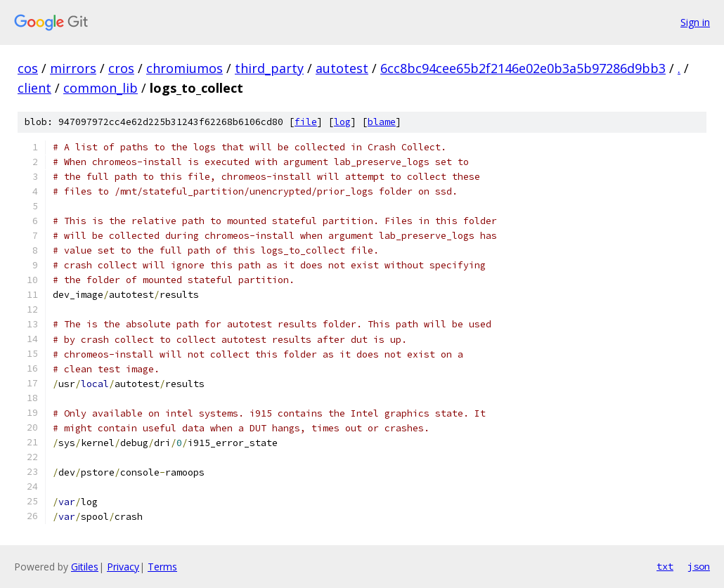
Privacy (123, 567)
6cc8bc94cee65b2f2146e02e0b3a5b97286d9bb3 (523, 68)
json (699, 566)
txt (665, 566)
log (342, 122)
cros (121, 68)
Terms (162, 567)
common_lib (101, 88)
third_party (269, 68)
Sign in (695, 22)
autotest (342, 68)
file (306, 122)
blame (382, 122)
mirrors (73, 68)
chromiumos (185, 68)
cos (28, 68)
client (34, 88)
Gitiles (85, 567)
